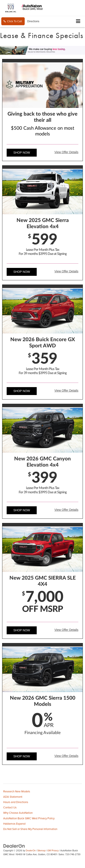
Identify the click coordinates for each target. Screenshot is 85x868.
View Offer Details (66, 152)
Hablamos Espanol (14, 824)
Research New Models (17, 791)
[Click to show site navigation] (78, 21)
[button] (13, 21)
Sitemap (41, 850)
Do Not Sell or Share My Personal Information (30, 829)
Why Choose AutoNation (18, 813)
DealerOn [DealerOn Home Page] (31, 850)
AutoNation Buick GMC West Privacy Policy (29, 818)
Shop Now (22, 153)
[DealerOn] (14, 846)
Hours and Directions (16, 802)
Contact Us (10, 807)
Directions (33, 21)
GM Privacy (53, 850)
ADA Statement (13, 797)
